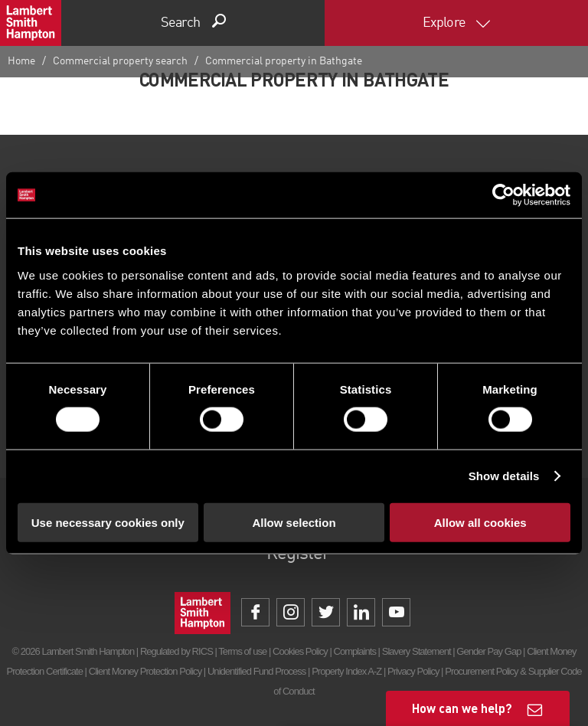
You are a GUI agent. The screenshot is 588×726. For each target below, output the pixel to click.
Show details (504, 476)
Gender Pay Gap (488, 651)
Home (21, 61)
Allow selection (294, 522)
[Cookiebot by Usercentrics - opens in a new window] (503, 195)
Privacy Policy (413, 671)
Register (298, 554)
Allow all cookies (480, 522)
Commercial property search (120, 61)
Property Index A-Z (346, 671)
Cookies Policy (300, 651)
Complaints (355, 651)
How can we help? (462, 708)
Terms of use (242, 651)
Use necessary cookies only (108, 522)
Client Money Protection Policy (145, 671)
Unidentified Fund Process (256, 671)
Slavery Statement (416, 651)
